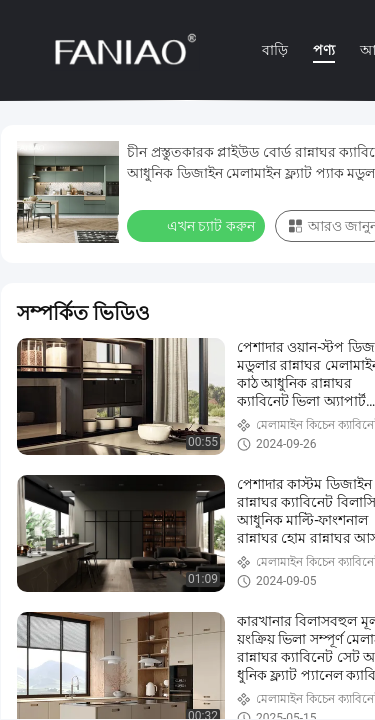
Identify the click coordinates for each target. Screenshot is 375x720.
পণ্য (324, 49)
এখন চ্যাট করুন (198, 225)
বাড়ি (275, 49)
